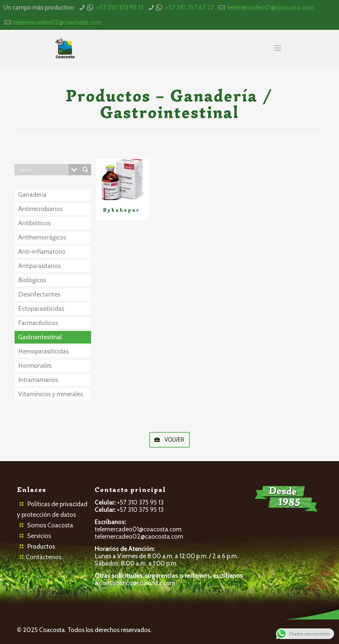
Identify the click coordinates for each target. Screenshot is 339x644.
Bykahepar (121, 210)
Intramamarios (38, 380)
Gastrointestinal (40, 337)
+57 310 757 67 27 (190, 7)
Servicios (39, 536)
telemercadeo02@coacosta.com (57, 22)
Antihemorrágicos (42, 237)
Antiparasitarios (39, 266)
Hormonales (35, 366)
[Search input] (43, 170)
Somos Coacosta (50, 525)
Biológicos (32, 280)
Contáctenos (44, 557)
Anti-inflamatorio (42, 252)
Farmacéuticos (38, 323)
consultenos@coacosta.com (137, 583)
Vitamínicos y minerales (50, 394)
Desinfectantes (39, 294)
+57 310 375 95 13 (120, 7)
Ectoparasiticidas (41, 309)
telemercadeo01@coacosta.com (270, 7)
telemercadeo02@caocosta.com (139, 537)
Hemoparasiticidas (43, 351)
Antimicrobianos (40, 209)
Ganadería (32, 195)
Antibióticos (34, 223)
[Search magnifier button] (85, 170)
